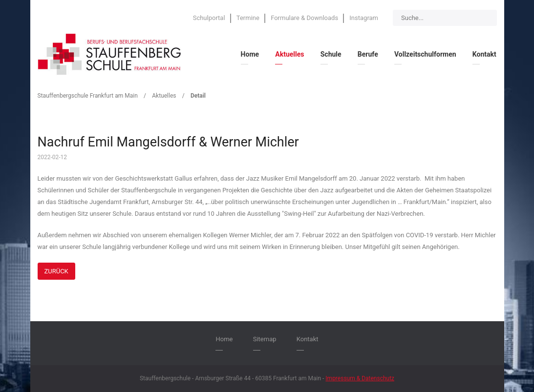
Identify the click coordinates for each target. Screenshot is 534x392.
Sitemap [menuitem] (265, 339)
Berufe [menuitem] (368, 54)
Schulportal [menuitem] (209, 18)
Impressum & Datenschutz (360, 378)
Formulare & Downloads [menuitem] (304, 18)
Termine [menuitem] (248, 18)
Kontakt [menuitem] (484, 54)
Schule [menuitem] (331, 54)
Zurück (56, 271)
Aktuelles (164, 96)
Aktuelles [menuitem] (289, 54)
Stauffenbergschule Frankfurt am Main (88, 96)
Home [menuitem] (250, 54)
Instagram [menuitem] (364, 18)
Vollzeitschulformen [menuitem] (425, 54)
